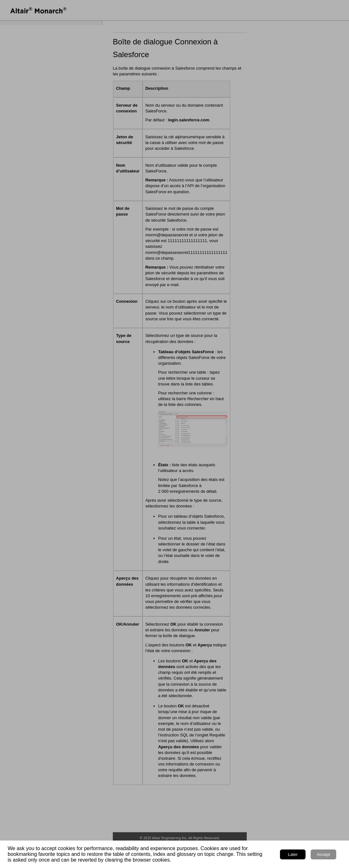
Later (293, 854)
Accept (324, 854)
